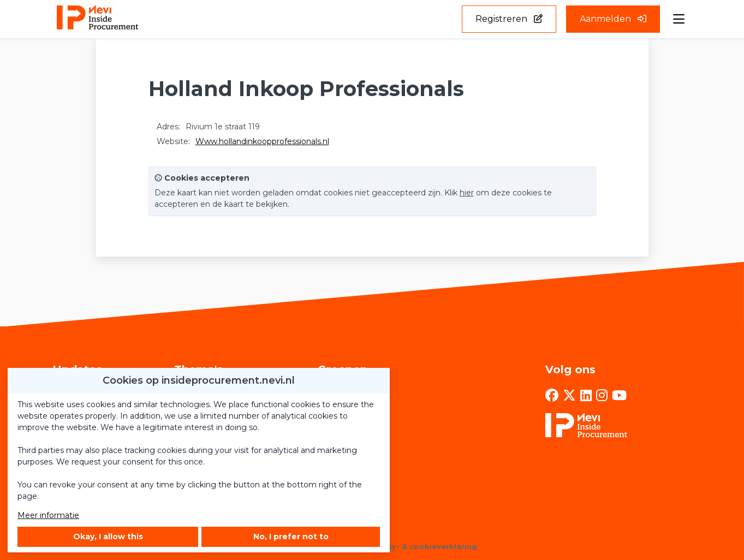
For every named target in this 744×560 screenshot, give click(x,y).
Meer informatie (48, 515)
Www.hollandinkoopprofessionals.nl (262, 141)
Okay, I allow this (108, 537)
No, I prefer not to (291, 537)
